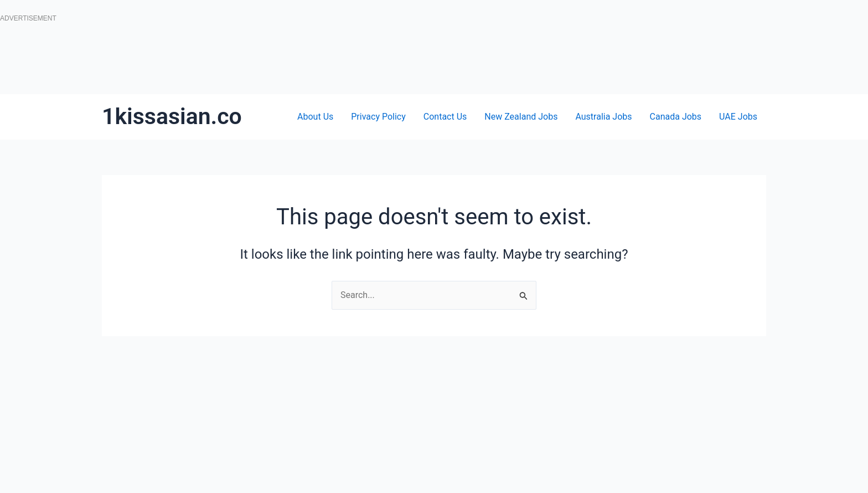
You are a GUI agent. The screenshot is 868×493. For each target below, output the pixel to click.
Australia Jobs (603, 117)
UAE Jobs (738, 117)
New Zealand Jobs (521, 117)
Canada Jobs (676, 117)
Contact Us (445, 117)
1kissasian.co (172, 116)
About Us (315, 117)
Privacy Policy (378, 117)
